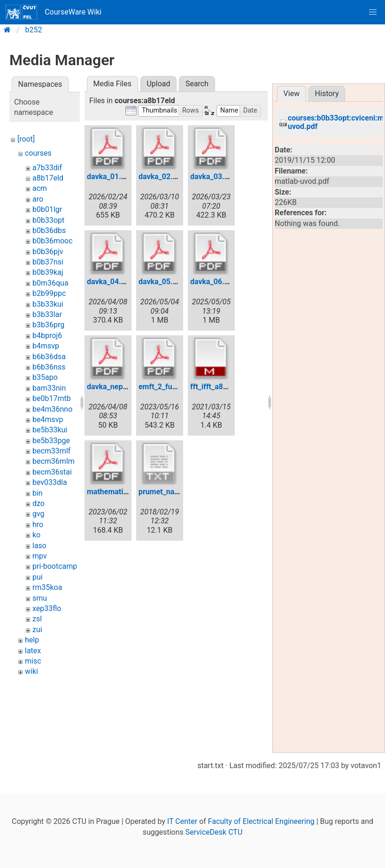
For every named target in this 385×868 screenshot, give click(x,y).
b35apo (45, 377)
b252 (34, 30)
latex (33, 651)
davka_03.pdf (213, 177)
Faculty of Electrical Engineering (261, 821)
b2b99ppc (49, 293)
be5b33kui (50, 430)
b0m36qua (50, 283)
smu (40, 598)
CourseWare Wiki (54, 12)
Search (197, 84)
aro (38, 199)
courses (38, 153)
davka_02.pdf (161, 177)
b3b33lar (47, 314)
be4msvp (48, 419)
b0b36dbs (49, 230)
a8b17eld (48, 178)
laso (39, 546)
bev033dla (50, 482)
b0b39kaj (48, 272)
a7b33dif (47, 168)
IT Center (182, 821)
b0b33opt (48, 220)
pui (38, 577)
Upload (158, 84)
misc (33, 661)
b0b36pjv (48, 252)
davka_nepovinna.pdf (123, 387)
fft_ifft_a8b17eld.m (223, 387)
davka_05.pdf (161, 282)
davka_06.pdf (213, 282)
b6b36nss (49, 367)
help (32, 640)
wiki (31, 671)
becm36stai (52, 472)
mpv (40, 556)
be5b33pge (51, 441)
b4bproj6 (47, 336)
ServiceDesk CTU (214, 832)
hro (38, 525)
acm (40, 188)
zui (37, 630)
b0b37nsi (48, 262)
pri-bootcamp (55, 566)
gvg (38, 514)
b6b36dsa (49, 357)
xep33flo (47, 608)
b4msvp (46, 346)
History (327, 94)
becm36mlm (54, 461)
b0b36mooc (53, 241)
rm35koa (47, 587)
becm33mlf (51, 451)
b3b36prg (48, 325)
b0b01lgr (47, 209)
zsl (37, 619)
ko (36, 535)
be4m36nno (52, 409)
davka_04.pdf (110, 282)
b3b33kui (48, 304)
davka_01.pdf (110, 177)
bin (38, 493)
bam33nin (49, 388)
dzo (38, 503)
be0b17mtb (52, 398)
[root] (26, 139)
